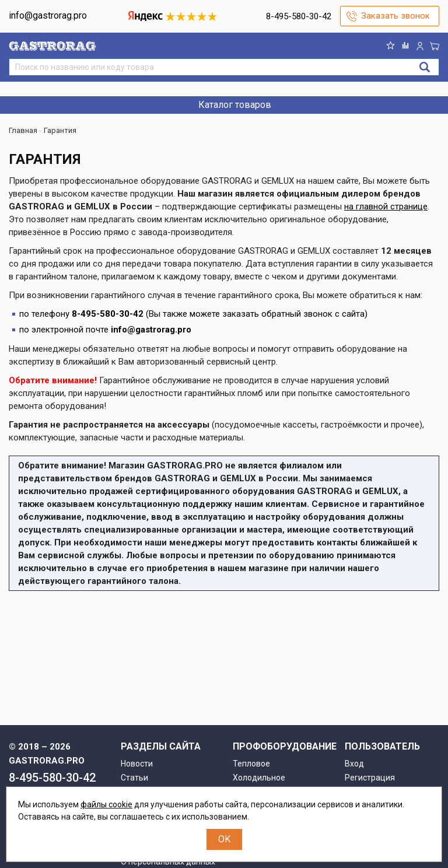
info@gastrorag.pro (48, 15)
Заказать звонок (395, 16)
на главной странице (386, 206)
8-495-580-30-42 (299, 16)
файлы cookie (106, 804)
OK (224, 839)
